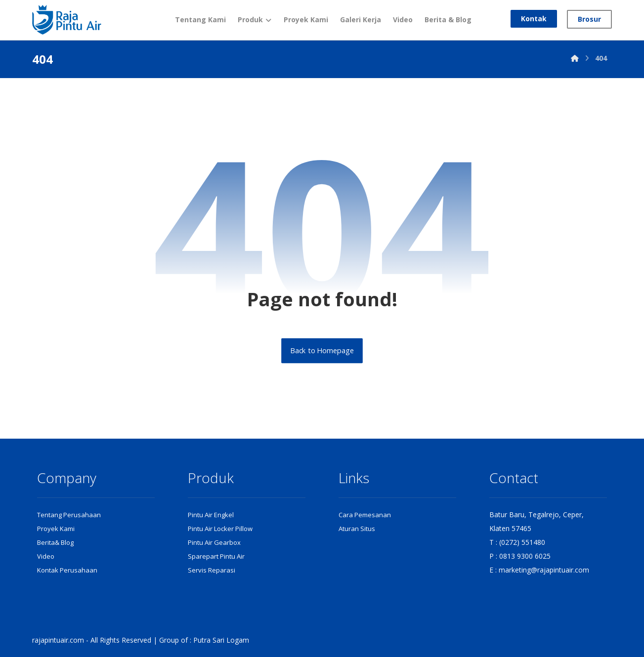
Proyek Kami (56, 529)
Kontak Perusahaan (67, 570)
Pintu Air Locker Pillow (220, 529)
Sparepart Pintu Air (216, 556)
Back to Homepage (322, 351)
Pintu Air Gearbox (214, 542)
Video (46, 556)
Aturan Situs (357, 529)
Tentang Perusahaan (69, 515)
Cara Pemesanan (365, 515)
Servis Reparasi (212, 570)
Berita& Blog (55, 542)
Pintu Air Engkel (211, 515)
